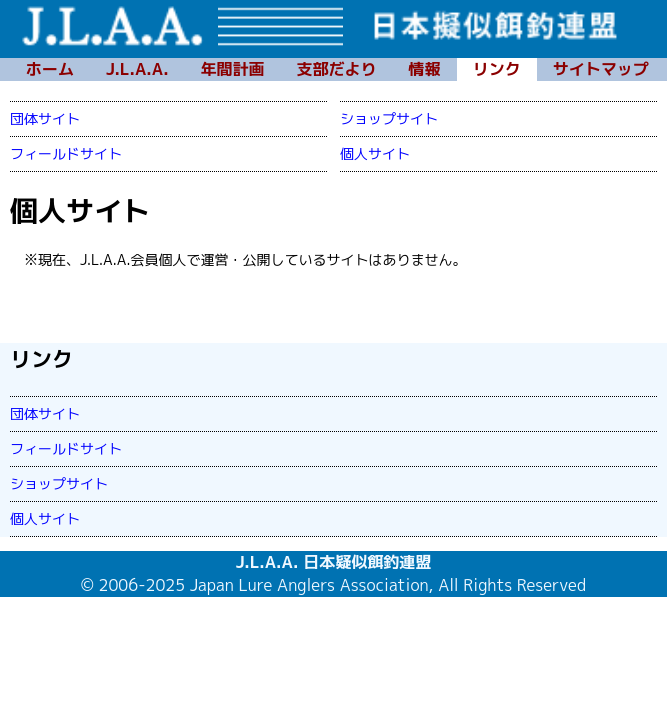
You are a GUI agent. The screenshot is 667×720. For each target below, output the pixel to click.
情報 (425, 69)
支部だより (337, 69)
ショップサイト (389, 118)
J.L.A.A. (137, 69)
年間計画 (233, 69)
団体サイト (45, 118)
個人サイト (375, 153)
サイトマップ (601, 69)
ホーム (50, 69)
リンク (497, 69)
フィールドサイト (66, 153)
